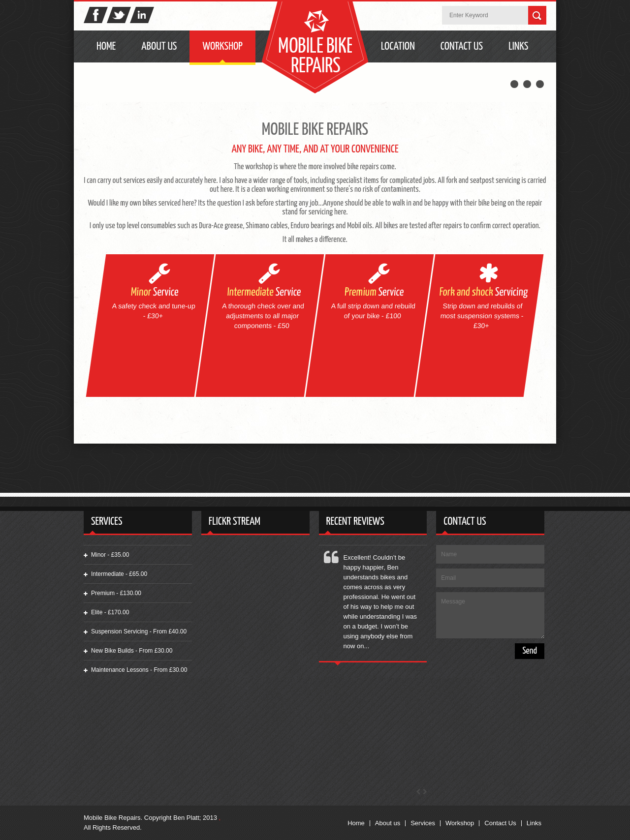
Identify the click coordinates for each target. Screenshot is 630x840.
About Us (159, 46)
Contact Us (462, 46)
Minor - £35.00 (110, 555)
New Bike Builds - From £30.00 (132, 651)
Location (398, 46)
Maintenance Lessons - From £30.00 (139, 670)
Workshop (222, 46)
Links (518, 46)
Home (106, 46)
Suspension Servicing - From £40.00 (139, 631)
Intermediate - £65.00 (119, 574)
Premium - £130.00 (116, 593)
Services (423, 823)
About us (388, 823)
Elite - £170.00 (110, 612)
